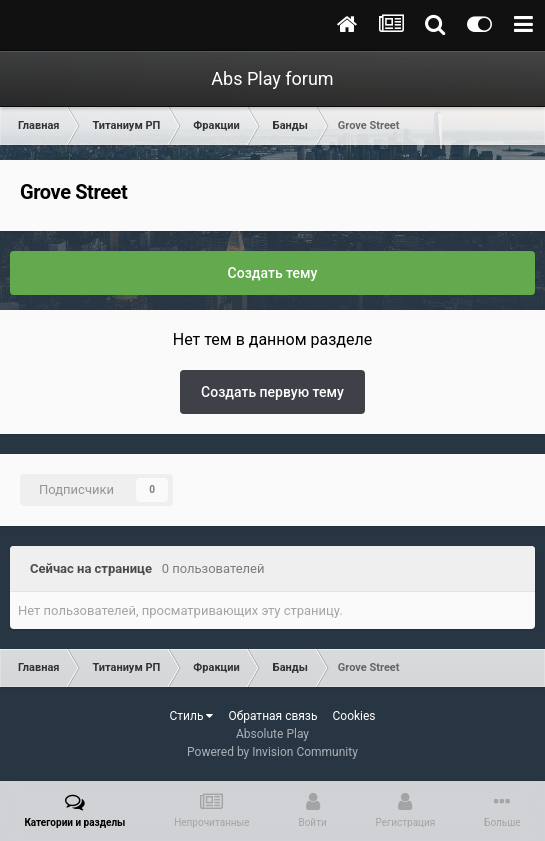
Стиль (191, 716)
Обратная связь (272, 716)
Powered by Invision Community (272, 752)
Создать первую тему (272, 392)
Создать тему (273, 273)
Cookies (353, 716)
